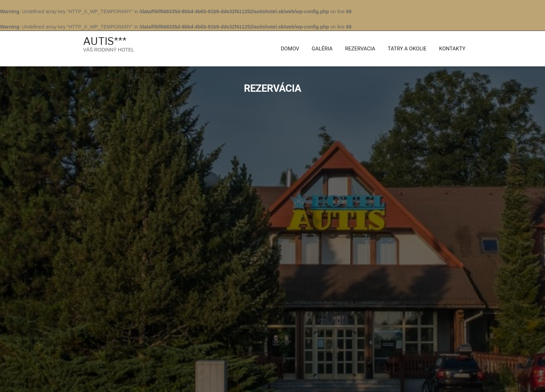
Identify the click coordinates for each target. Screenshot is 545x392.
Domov (290, 49)
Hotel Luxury (150, 382)
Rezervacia (360, 49)
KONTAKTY (452, 49)
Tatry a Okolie (407, 49)
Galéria (322, 49)
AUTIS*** (105, 41)
